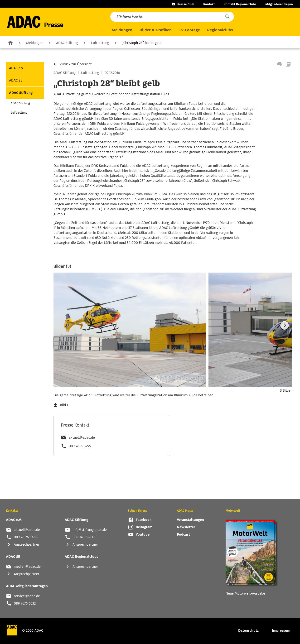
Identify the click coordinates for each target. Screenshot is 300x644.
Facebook (144, 520)
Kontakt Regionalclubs (240, 4)
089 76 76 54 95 (26, 537)
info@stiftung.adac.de (90, 530)
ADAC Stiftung (67, 43)
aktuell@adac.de (82, 437)
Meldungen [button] (122, 30)
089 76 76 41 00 (85, 537)
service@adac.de (27, 596)
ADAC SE (16, 80)
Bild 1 (64, 405)
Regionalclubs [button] (220, 30)
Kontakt (209, 4)
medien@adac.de (27, 567)
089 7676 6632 (25, 603)
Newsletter (186, 527)
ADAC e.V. (17, 68)
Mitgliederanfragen (279, 4)
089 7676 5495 (80, 446)
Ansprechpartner (27, 544)
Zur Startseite (10, 43)
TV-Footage (189, 30)
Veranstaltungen (190, 520)
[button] (227, 17)
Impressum (281, 630)
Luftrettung (100, 43)
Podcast (183, 534)
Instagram (144, 527)
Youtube (143, 534)
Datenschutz (248, 630)
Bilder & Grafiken (156, 30)
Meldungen (35, 43)
